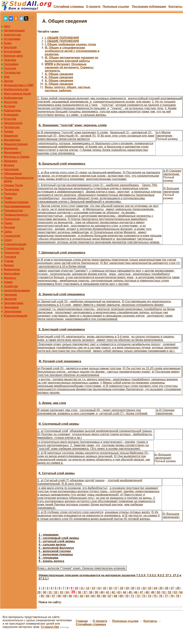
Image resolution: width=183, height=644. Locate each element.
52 (170, 592)
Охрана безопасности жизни (19, 179)
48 (147, 592)
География (11, 64)
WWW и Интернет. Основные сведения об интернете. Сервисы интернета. (69, 67)
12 (88, 588)
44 (124, 592)
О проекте (93, 6)
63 (87, 596)
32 (56, 592)
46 (136, 592)
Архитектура (12, 35)
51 (164, 592)
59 (65, 596)
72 (138, 596)
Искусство (11, 102)
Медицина (11, 148)
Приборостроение (16, 202)
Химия (8, 282)
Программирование (17, 206)
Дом (7, 77)
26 (167, 588)
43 (119, 592)
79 (178, 596)
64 (93, 596)
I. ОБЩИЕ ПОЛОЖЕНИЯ (62, 38)
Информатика (13, 98)
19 (127, 588)
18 (122, 588)
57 (54, 596)
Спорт (8, 240)
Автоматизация (14, 30)
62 (82, 596)
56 (48, 596)
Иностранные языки (17, 94)
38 (91, 592)
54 (181, 592)
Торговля (10, 257)
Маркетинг (11, 136)
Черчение (10, 295)
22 (144, 588)
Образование (13, 174)
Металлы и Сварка (17, 157)
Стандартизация (15, 244)
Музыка (9, 165)
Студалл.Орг (50, 627)
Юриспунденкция (16, 316)
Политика (10, 194)
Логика (8, 131)
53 (175, 592)
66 (104, 596)
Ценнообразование (17, 290)
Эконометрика (14, 303)
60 (70, 596)
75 (155, 596)
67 (110, 596)
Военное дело (13, 56)
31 (50, 592)
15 (105, 588)
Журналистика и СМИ (19, 85)
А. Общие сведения (59, 74)
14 (99, 588)
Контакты (175, 6)
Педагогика (12, 189)
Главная (82, 621)
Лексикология (13, 123)
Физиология (12, 269)
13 (93, 588)
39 (96, 592)
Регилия (9, 227)
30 (44, 592)
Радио (8, 223)
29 (39, 592)
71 (132, 596)
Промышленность (16, 215)
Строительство (14, 248)
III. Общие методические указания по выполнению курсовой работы (71, 59)
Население (11, 169)
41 (108, 592)
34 (67, 592)
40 (102, 592)
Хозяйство (11, 286)
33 (61, 592)
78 (172, 596)
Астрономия (12, 39)
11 (82, 588)
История (10, 106)
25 (161, 588)
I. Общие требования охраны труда (70, 44)
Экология (10, 299)
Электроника (13, 311)
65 (99, 596)
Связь (8, 232)
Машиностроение (16, 144)
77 (166, 596)
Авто (7, 26)
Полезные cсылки (116, 6)
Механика (11, 161)
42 (113, 592)
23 (150, 588)
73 (144, 596)
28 (178, 588)
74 (149, 596)
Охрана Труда (13, 185)
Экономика (11, 307)
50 (158, 592)
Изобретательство (16, 89)
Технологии (12, 253)
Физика (9, 265)
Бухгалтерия (12, 52)
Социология (12, 236)
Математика (12, 140)
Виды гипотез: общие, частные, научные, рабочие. (68, 89)
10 (76, 588)
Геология (10, 68)
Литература (12, 127)
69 (121, 596)
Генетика (10, 60)
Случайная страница (69, 6)
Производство (13, 210)
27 (172, 588)
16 (110, 588)
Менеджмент (13, 152)
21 (138, 588)
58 (59, 596)
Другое (9, 81)
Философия (12, 274)
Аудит (8, 43)
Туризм (9, 261)
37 (85, 592)
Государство (12, 73)
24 (155, 588)
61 (76, 596)
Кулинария (11, 115)
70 (127, 596)
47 (142, 592)
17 (116, 588)
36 (79, 592)
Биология (10, 47)
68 (116, 596)
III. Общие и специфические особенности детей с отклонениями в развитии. (72, 51)
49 (153, 592)
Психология (12, 219)
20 (133, 588)
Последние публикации (149, 6)
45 (130, 592)
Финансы (10, 278)
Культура (10, 119)
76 (161, 596)
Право (8, 198)
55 (42, 596)
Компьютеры (12, 110)
